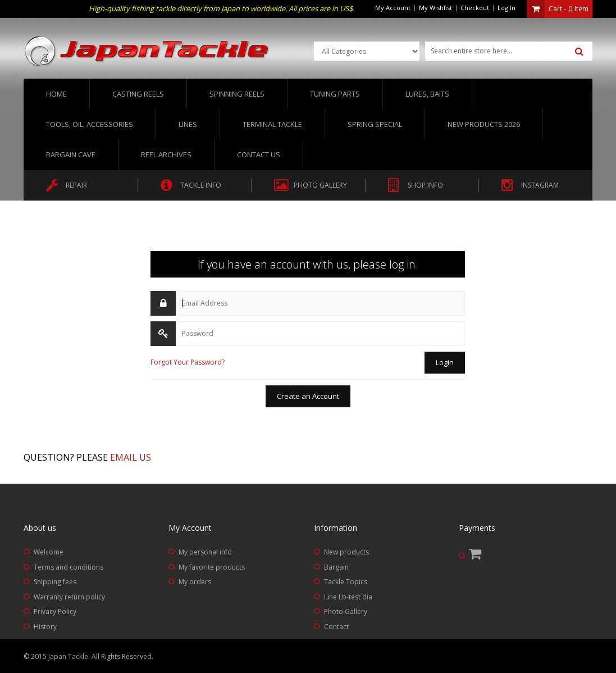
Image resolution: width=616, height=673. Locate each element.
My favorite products (212, 567)
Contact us (259, 154)
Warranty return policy (69, 597)
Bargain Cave (71, 154)
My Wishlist (435, 8)
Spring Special (375, 124)
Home (56, 94)
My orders (195, 582)
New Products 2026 (484, 124)
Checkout (475, 8)
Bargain (336, 567)
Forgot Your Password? (188, 362)
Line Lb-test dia (348, 597)
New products (346, 552)
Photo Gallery (346, 611)
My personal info (205, 552)
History (45, 627)
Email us (131, 457)
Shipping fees (55, 582)
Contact (336, 627)
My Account (393, 8)
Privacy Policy (55, 611)
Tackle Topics (346, 582)
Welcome (49, 552)
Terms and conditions (69, 567)
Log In (507, 8)
